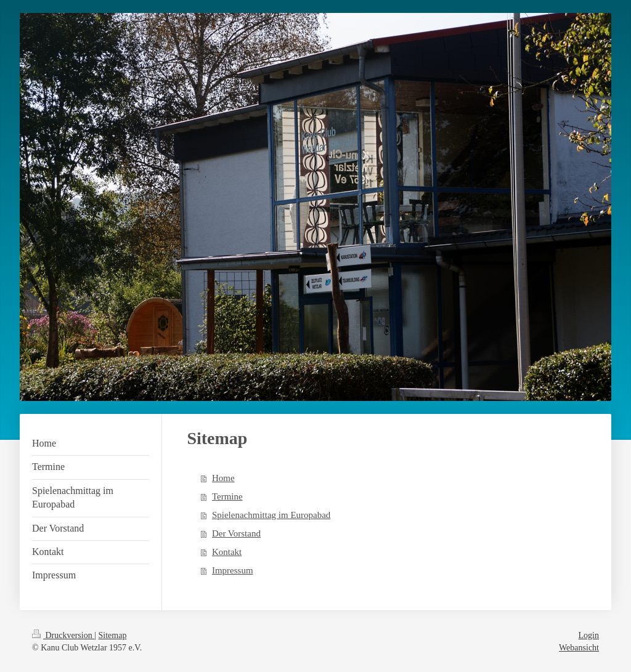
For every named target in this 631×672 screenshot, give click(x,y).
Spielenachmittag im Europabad (271, 515)
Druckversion (63, 635)
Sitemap (113, 635)
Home (223, 478)
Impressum (233, 570)
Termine (227, 496)
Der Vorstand (236, 533)
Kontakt (227, 552)
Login (589, 635)
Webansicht (579, 648)
